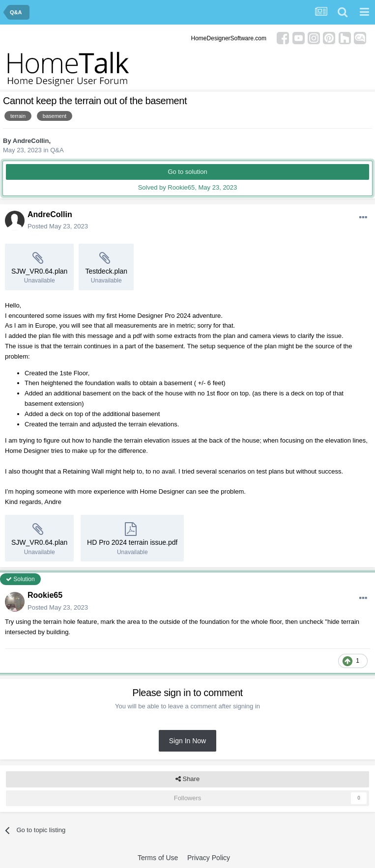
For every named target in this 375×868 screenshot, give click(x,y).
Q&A (57, 150)
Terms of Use (158, 858)
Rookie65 (45, 595)
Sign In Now (187, 741)
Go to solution (187, 172)
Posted (58, 226)
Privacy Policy (209, 858)
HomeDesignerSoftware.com (229, 38)
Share (187, 779)
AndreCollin (31, 141)
